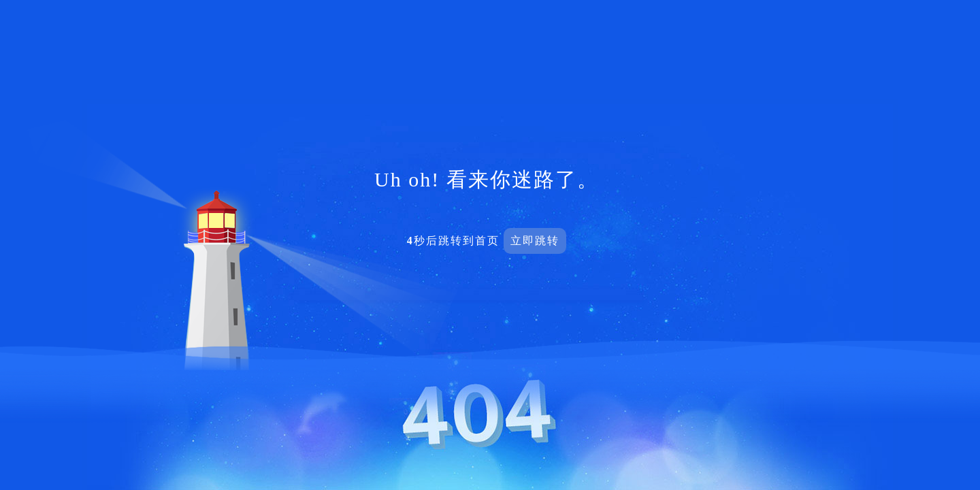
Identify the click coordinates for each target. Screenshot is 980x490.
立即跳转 (535, 241)
